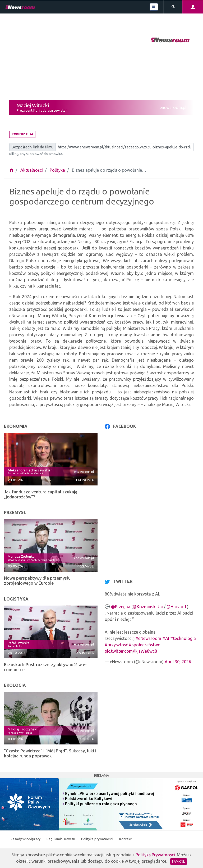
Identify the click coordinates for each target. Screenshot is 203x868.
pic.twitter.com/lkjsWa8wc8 (131, 651)
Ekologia (86, 739)
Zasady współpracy (26, 839)
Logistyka (85, 653)
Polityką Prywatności (155, 855)
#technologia (183, 638)
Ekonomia (85, 480)
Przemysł (85, 566)
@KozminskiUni (148, 607)
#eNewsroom (148, 638)
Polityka (57, 170)
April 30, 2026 (178, 662)
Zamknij (179, 861)
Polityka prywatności (98, 839)
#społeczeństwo (145, 645)
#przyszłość (116, 645)
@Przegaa (121, 607)
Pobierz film (22, 134)
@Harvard (176, 607)
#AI (166, 638)
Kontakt (125, 839)
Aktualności (32, 170)
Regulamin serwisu (61, 839)
